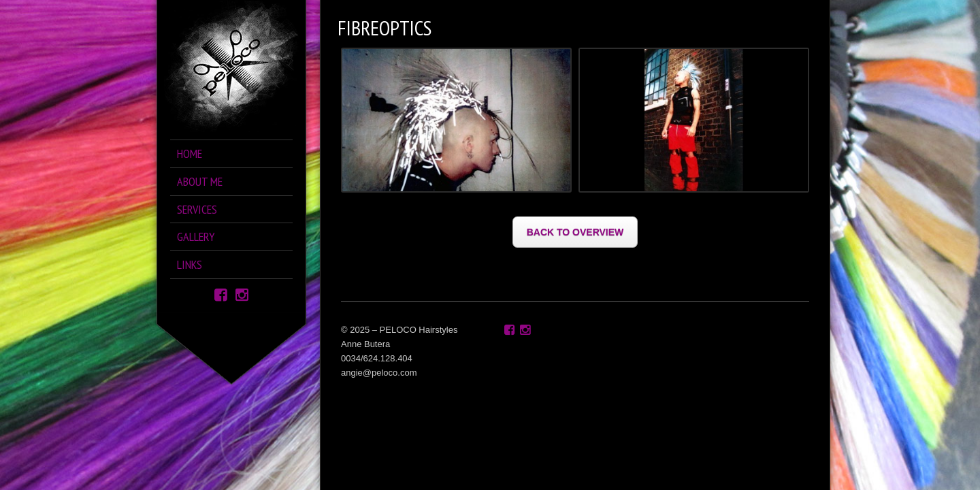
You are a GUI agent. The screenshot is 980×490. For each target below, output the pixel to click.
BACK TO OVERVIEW (575, 232)
